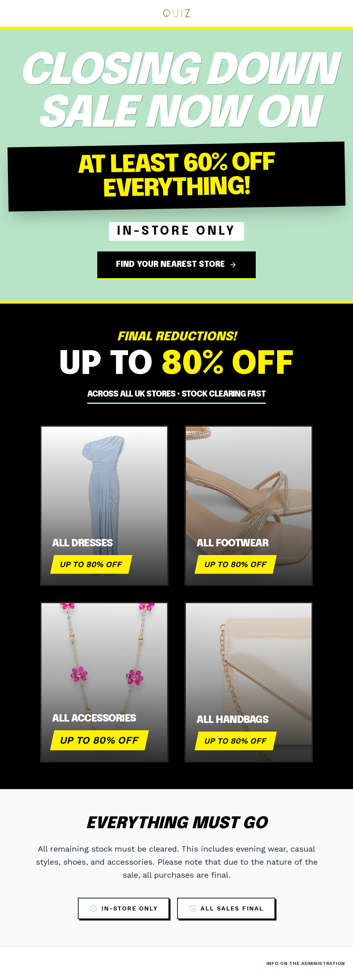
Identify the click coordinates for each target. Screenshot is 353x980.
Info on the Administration (306, 963)
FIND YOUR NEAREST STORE (176, 265)
